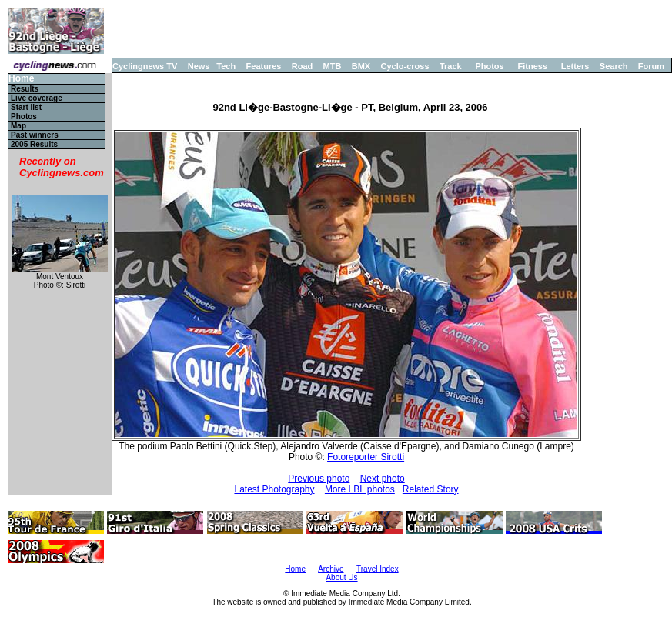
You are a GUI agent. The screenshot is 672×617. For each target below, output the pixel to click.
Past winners (35, 135)
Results (25, 89)
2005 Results (34, 144)
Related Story (431, 489)
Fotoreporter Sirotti (366, 457)
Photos (489, 66)
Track (451, 66)
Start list (26, 107)
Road (303, 66)
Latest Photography (274, 489)
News (199, 66)
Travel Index (378, 569)
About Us (341, 577)
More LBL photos (360, 489)
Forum (651, 66)
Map (18, 126)
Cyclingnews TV (145, 66)
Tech (226, 66)
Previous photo (319, 479)
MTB (333, 66)
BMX (361, 66)
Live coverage (37, 98)
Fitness (532, 66)
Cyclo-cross (405, 66)
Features (264, 66)
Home (21, 79)
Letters (575, 66)
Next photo (383, 479)
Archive (331, 569)
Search (614, 66)
